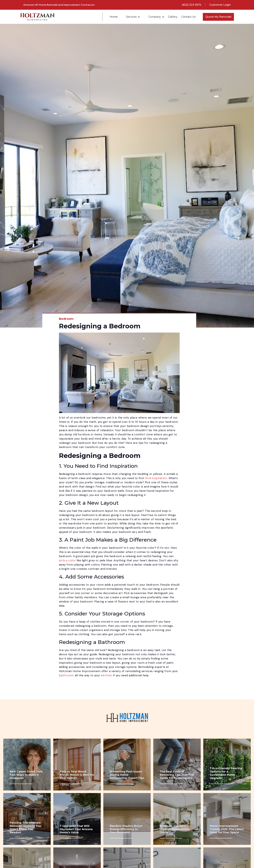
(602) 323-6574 (192, 5)
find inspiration (156, 478)
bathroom (66, 675)
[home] (61, 17)
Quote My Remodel (218, 17)
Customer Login (220, 5)
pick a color (67, 560)
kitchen (107, 675)
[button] (133, 17)
